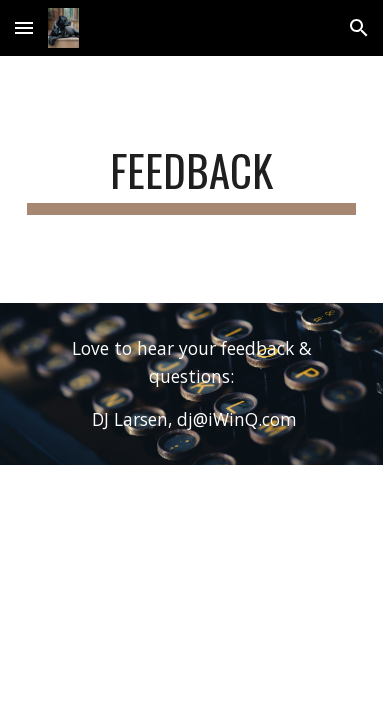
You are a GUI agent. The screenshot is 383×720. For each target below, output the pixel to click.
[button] (24, 27)
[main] (191, 179)
